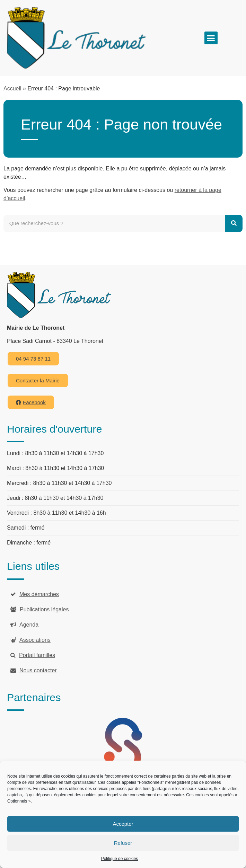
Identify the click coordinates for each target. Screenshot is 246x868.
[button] (211, 38)
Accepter (123, 824)
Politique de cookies (120, 859)
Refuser (123, 843)
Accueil (12, 88)
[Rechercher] (234, 223)
